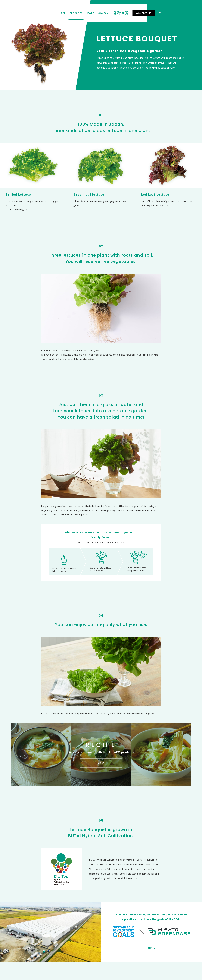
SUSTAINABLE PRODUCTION (136, 11)
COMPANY (111, 11)
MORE (152, 948)
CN (189, 11)
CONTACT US (166, 11)
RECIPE (97, 11)
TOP (70, 11)
